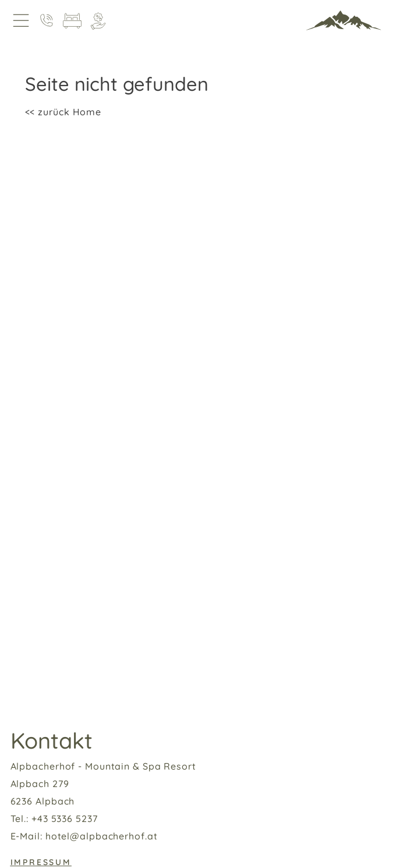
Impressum (41, 862)
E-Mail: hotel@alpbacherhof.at (84, 836)
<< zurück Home (63, 112)
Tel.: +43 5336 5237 (54, 819)
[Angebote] (98, 20)
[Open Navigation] (21, 20)
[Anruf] (47, 20)
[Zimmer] (72, 20)
